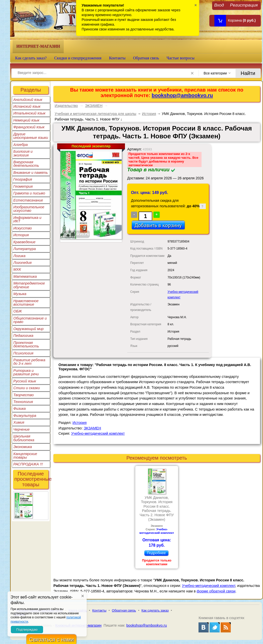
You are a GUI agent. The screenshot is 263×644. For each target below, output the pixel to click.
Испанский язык (27, 106)
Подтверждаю (27, 630)
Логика (19, 256)
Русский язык (25, 381)
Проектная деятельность (26, 344)
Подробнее (156, 553)
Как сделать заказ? (31, 58)
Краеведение (24, 242)
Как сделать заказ (155, 610)
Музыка (20, 294)
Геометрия (23, 186)
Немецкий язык (26, 120)
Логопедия (23, 263)
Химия (19, 422)
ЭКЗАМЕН (94, 106)
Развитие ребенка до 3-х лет (29, 362)
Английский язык (28, 100)
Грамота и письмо (29, 193)
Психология (23, 353)
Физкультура (25, 416)
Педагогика (23, 336)
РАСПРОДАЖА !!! (28, 464)
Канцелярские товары (25, 456)
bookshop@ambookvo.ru (182, 95)
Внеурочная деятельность (26, 164)
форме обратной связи (216, 591)
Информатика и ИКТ (27, 219)
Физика (20, 409)
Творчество (24, 395)
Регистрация (244, 5)
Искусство (23, 228)
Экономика (23, 447)
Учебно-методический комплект (98, 433)
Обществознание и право (30, 320)
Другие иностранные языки (31, 136)
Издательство (66, 106)
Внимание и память (31, 173)
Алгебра (21, 145)
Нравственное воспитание (26, 303)
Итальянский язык (29, 113)
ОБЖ (18, 311)
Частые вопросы (180, 58)
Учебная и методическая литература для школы (95, 114)
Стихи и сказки (27, 388)
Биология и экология (23, 153)
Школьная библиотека (24, 438)
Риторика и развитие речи (26, 372)
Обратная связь (146, 58)
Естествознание (28, 200)
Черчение (22, 429)
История (21, 235)
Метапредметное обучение (29, 285)
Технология (23, 402)
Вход (219, 5)
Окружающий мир (28, 329)
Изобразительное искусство (29, 209)
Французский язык (29, 127)
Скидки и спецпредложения (78, 58)
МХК (17, 269)
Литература (25, 249)
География (23, 179)
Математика (25, 276)
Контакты (117, 58)
